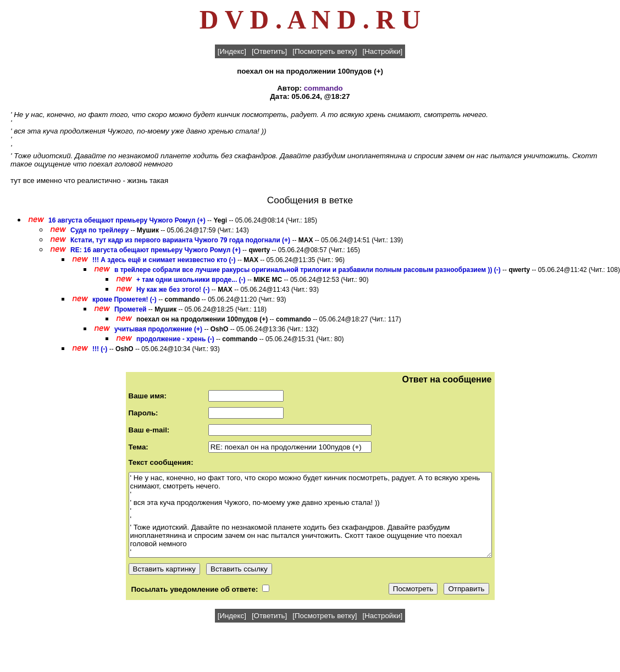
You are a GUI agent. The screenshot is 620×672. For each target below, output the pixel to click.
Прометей (130, 309)
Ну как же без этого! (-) (173, 290)
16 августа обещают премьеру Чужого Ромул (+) (127, 220)
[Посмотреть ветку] (325, 51)
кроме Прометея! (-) (124, 299)
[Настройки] (383, 51)
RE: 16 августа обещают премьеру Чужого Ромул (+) (156, 250)
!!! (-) (100, 349)
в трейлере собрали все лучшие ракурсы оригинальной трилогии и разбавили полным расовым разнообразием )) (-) (308, 270)
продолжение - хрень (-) (175, 339)
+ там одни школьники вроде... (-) (191, 280)
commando (323, 88)
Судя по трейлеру (99, 230)
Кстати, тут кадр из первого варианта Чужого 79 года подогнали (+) (180, 240)
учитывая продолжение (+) (158, 329)
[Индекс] (232, 51)
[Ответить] (269, 51)
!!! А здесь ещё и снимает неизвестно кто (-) (164, 260)
